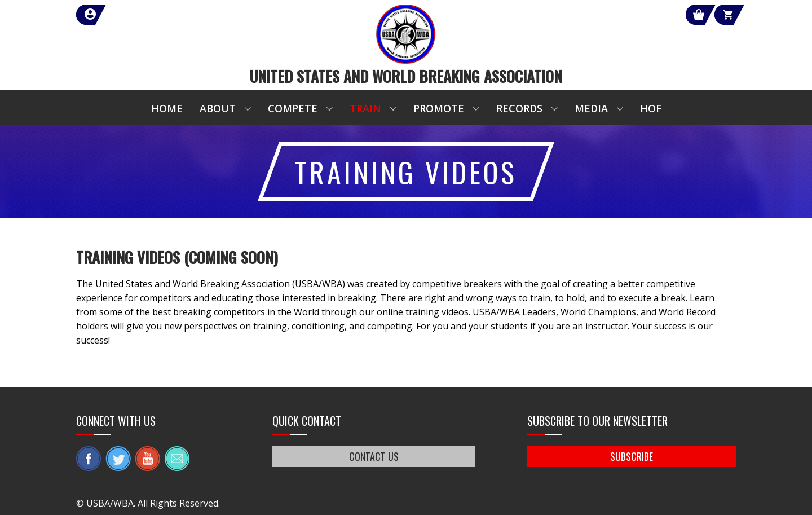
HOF (651, 108)
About (218, 108)
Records (519, 108)
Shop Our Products (616, 15)
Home (167, 108)
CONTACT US (374, 456)
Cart (715, 15)
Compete (293, 108)
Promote (439, 108)
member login (131, 15)
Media (591, 108)
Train (365, 108)
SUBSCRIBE (632, 456)
